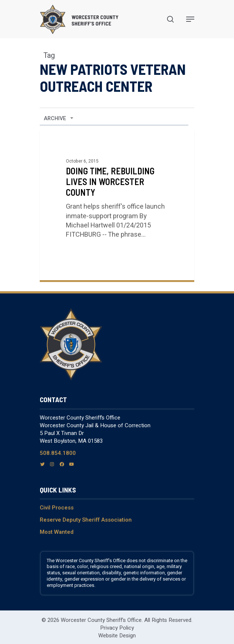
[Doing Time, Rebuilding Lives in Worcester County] (117, 205)
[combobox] (59, 119)
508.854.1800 (58, 453)
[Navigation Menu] (190, 19)
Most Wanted (57, 532)
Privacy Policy (117, 628)
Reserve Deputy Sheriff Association (86, 520)
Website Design (117, 636)
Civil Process (57, 508)
